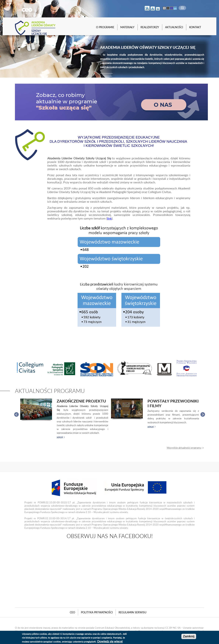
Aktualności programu (50, 391)
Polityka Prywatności (97, 612)
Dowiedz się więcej (110, 641)
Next (203, 414)
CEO (72, 612)
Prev (16, 414)
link (109, 218)
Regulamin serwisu (132, 612)
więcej (60, 437)
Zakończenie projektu (81, 401)
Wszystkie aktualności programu (184, 448)
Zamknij (189, 636)
